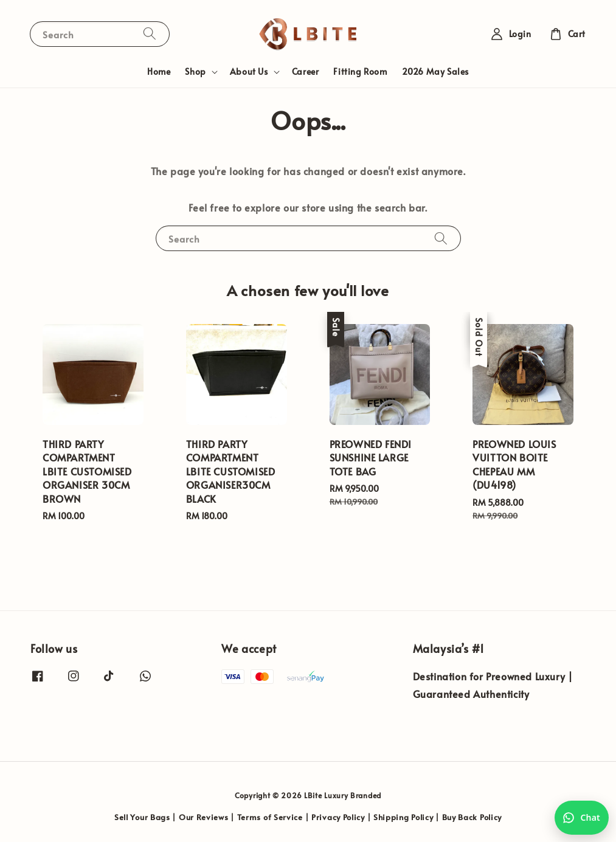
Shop (195, 72)
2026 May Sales (435, 71)
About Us (249, 72)
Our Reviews (204, 817)
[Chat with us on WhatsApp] (582, 818)
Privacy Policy (338, 817)
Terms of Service (270, 817)
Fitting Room (360, 71)
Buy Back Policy (472, 817)
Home (159, 71)
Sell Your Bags (142, 817)
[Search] (150, 34)
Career (306, 71)
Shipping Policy (403, 817)
